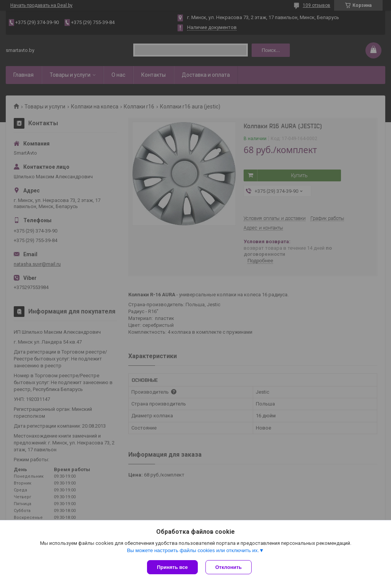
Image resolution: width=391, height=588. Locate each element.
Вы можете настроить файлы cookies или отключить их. (193, 550)
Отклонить (229, 567)
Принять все (172, 567)
